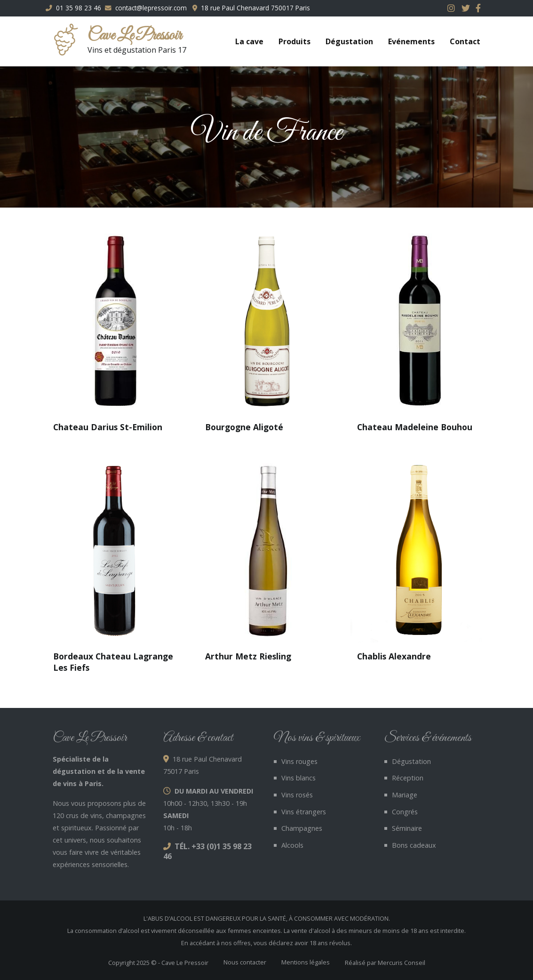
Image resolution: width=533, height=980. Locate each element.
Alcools (292, 845)
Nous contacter (245, 962)
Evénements (411, 41)
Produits (294, 41)
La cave (249, 41)
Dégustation (349, 41)
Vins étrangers (304, 812)
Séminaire (407, 828)
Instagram (453, 8)
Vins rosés (297, 795)
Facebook (481, 8)
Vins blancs (298, 778)
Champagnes (302, 828)
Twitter (467, 8)
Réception (408, 778)
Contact (465, 41)
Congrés (405, 812)
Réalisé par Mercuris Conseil (385, 963)
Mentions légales (306, 962)
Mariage (405, 795)
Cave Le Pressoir (135, 36)
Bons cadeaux (414, 845)
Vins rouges (299, 761)
